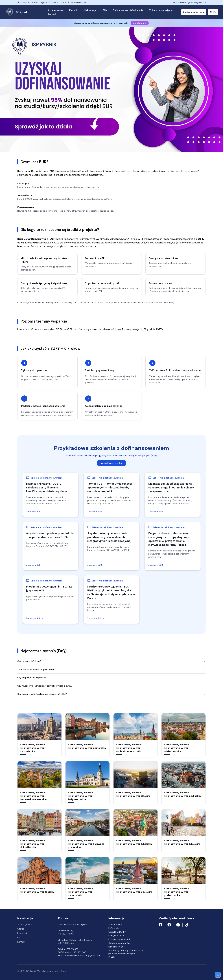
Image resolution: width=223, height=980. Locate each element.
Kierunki (74, 10)
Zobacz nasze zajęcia (161, 10)
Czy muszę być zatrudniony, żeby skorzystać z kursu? (111, 686)
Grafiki (112, 957)
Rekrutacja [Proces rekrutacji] (140, 23)
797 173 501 (72, 949)
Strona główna (55, 10)
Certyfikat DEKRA (117, 932)
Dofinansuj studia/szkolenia (128, 10)
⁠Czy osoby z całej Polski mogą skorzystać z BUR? (111, 694)
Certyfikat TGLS (116, 936)
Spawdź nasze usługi (111, 463)
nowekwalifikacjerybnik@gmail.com (191, 2)
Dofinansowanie (117, 947)
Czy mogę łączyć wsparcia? (111, 678)
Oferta (21, 929)
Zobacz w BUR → (35, 512)
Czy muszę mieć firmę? (111, 661)
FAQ (105, 10)
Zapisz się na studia (194, 12)
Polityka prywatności (119, 939)
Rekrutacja (90, 10)
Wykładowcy (115, 924)
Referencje (114, 928)
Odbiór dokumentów (119, 943)
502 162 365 (80, 952)
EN (213, 12)
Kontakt (52, 14)
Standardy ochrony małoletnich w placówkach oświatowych (126, 952)
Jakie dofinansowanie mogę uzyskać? (111, 669)
